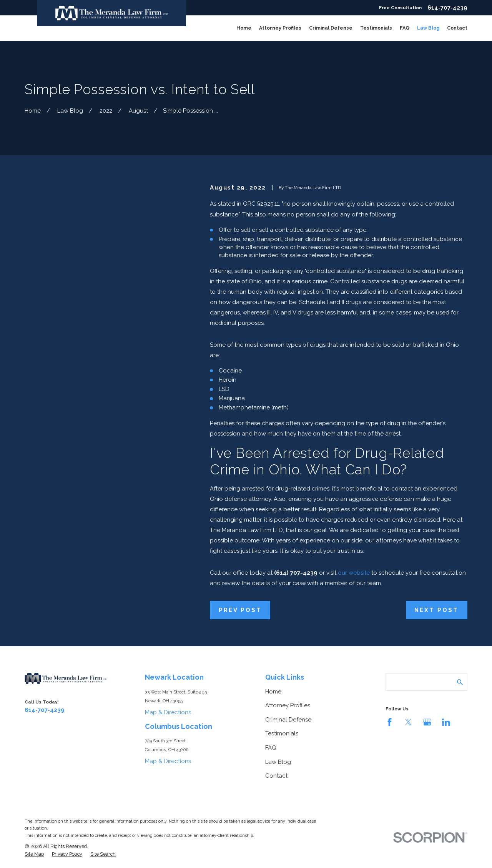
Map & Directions (168, 712)
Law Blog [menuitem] (428, 28)
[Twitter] (408, 722)
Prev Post (240, 610)
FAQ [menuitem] (405, 28)
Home (273, 692)
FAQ (271, 748)
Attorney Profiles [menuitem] (280, 28)
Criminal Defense (288, 720)
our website (354, 573)
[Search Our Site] (460, 682)
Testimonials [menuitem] (376, 28)
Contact (276, 776)
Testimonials (282, 733)
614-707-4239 (447, 8)
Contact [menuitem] (457, 28)
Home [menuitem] (244, 28)
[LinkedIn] (446, 722)
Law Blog (278, 762)
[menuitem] (34, 854)
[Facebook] (390, 722)
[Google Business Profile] (427, 722)
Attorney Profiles (288, 705)
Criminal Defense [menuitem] (331, 28)
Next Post (436, 610)
